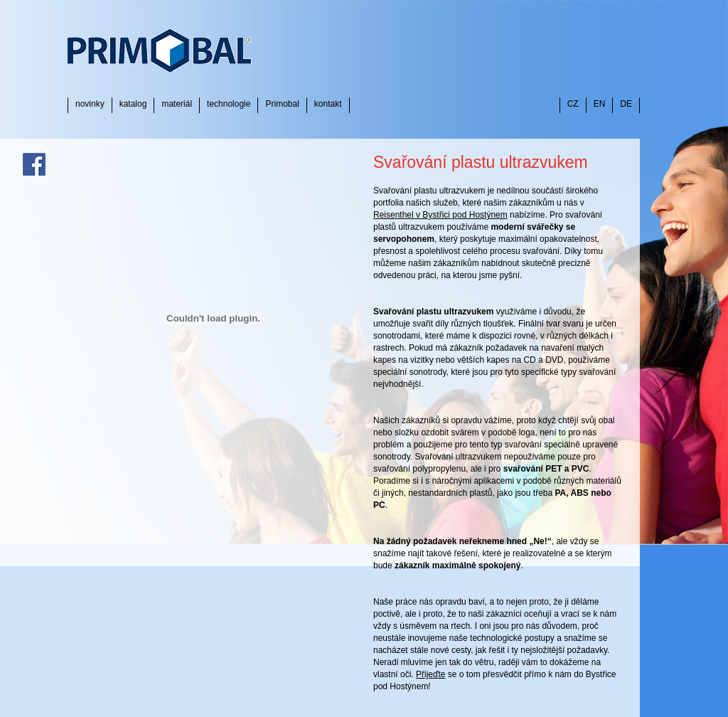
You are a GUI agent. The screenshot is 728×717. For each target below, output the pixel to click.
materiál (177, 104)
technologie (229, 104)
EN (600, 104)
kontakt (328, 104)
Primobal (282, 104)
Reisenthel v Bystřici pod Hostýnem (440, 215)
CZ (573, 104)
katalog (133, 104)
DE (626, 104)
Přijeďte (430, 674)
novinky (90, 104)
